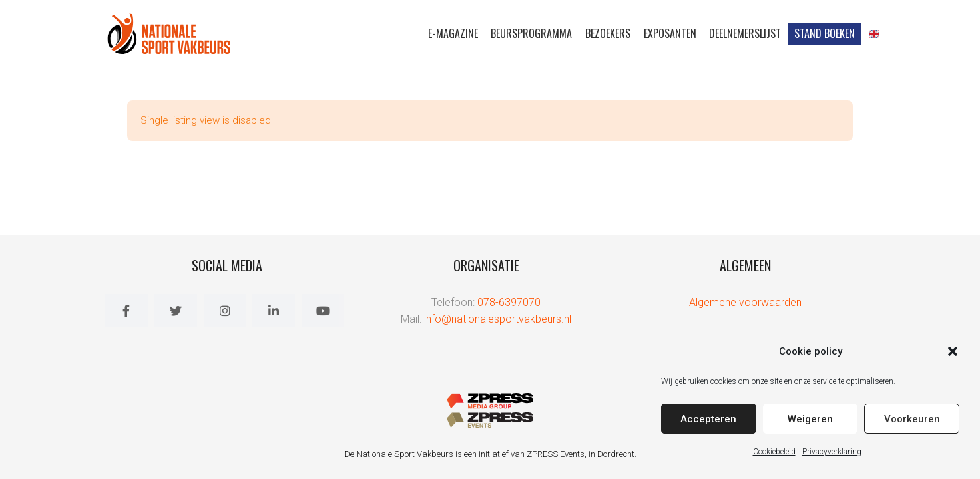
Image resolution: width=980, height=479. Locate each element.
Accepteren (708, 418)
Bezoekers (607, 33)
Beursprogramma (531, 33)
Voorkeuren (912, 418)
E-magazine (452, 33)
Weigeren (810, 418)
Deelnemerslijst (745, 33)
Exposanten (669, 33)
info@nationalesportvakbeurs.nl (498, 319)
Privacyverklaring (832, 451)
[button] (953, 351)
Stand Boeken (825, 33)
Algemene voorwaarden (745, 302)
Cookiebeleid (774, 451)
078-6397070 (509, 302)
